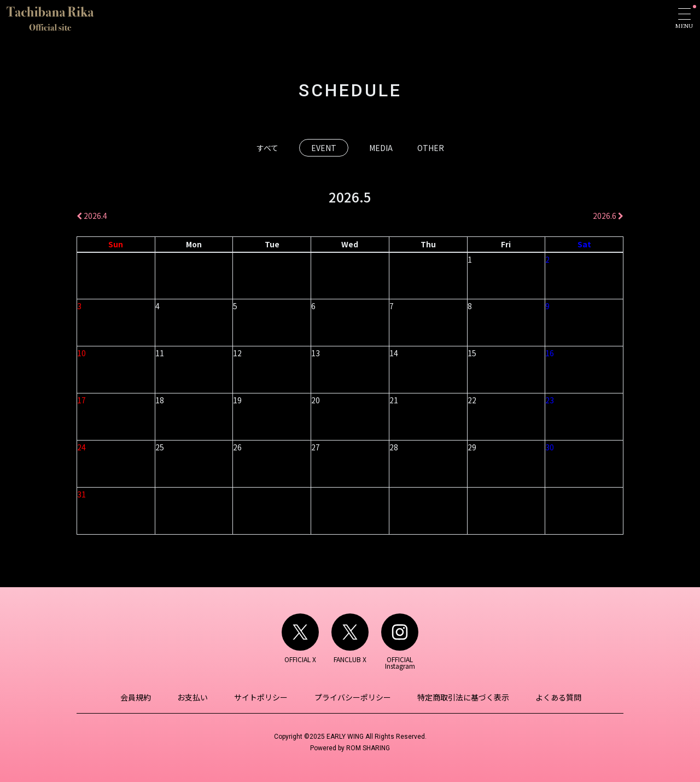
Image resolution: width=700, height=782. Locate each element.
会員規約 (140, 697)
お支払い (195, 697)
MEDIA (381, 148)
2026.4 (92, 216)
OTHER (431, 148)
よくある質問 (554, 697)
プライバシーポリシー (352, 697)
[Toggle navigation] (684, 18)
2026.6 (608, 216)
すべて (267, 148)
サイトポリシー (262, 697)
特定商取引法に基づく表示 (460, 697)
